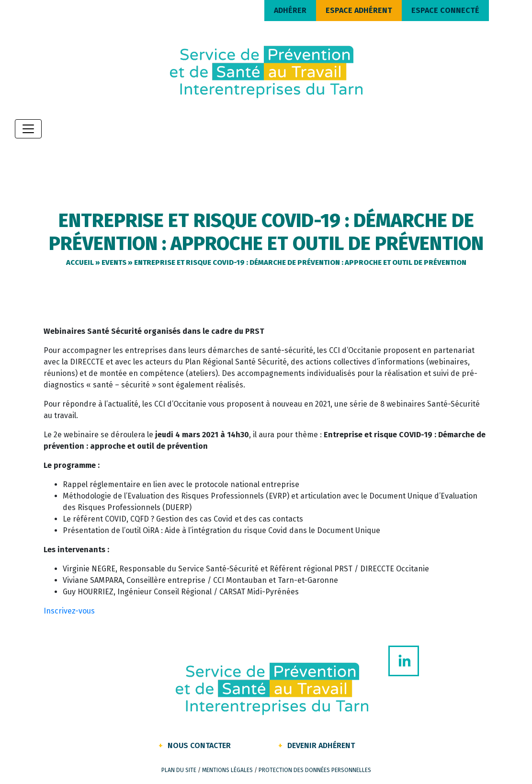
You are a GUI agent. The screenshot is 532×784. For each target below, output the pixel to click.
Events (114, 262)
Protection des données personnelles (315, 770)
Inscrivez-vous (69, 611)
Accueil (80, 262)
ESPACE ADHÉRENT (359, 10)
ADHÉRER (290, 10)
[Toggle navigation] (28, 129)
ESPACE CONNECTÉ (445, 10)
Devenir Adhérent (321, 745)
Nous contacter (199, 745)
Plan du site (179, 770)
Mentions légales (227, 770)
